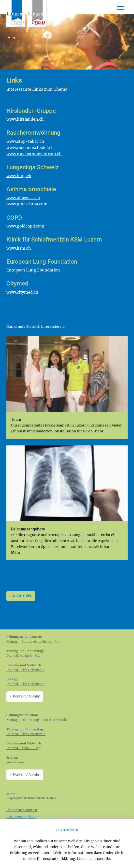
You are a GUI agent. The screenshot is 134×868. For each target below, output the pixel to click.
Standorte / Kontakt (22, 810)
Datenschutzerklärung (56, 859)
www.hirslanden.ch (25, 119)
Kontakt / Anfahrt (27, 696)
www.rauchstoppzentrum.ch (34, 154)
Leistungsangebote (21, 817)
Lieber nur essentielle (93, 859)
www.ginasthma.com (27, 204)
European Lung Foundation (33, 270)
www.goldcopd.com (25, 226)
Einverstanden (67, 830)
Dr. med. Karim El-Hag (23, 656)
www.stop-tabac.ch (25, 141)
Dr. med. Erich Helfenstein (26, 670)
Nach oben (23, 596)
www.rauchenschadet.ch (30, 147)
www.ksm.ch (19, 248)
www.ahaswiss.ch (23, 198)
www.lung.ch (19, 176)
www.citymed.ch (22, 292)
